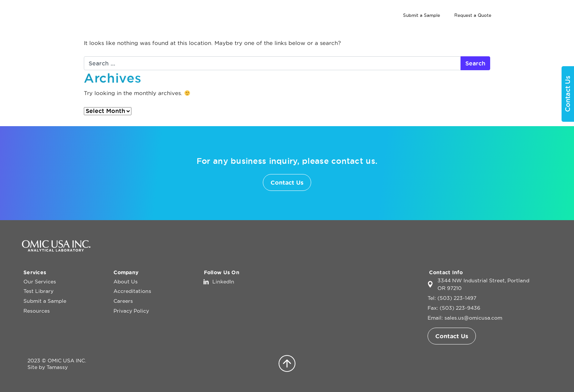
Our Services (377, 29)
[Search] (526, 15)
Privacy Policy (131, 311)
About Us (482, 29)
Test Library (437, 29)
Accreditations (132, 291)
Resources (37, 311)
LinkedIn (223, 282)
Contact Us (532, 29)
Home (338, 29)
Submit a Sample (422, 15)
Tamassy (57, 367)
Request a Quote (473, 15)
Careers (123, 301)
